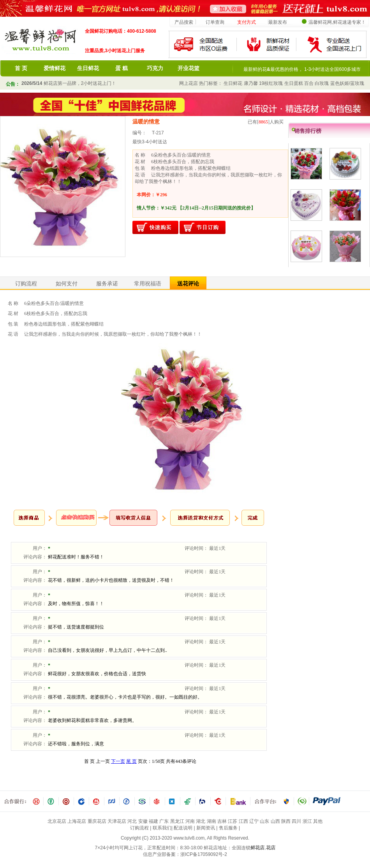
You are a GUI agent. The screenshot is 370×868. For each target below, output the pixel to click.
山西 (275, 821)
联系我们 (162, 828)
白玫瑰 (322, 83)
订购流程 (26, 283)
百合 (309, 83)
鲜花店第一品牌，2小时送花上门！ (69, 83)
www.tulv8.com (189, 838)
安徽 (143, 821)
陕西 (286, 821)
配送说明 (183, 828)
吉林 (222, 821)
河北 (132, 821)
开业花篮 (189, 68)
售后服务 (228, 828)
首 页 (21, 68)
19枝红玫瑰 (271, 83)
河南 (190, 821)
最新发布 (278, 22)
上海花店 (77, 821)
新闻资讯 (206, 828)
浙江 (307, 821)
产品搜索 (184, 22)
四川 (296, 821)
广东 (164, 821)
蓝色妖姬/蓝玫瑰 (347, 83)
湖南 (211, 821)
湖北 (201, 821)
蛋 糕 (122, 68)
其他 (318, 821)
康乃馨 (251, 83)
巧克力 (155, 68)
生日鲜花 (88, 68)
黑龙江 (177, 821)
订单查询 (215, 22)
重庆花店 (97, 821)
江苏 (233, 821)
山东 (264, 821)
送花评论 (188, 283)
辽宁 (254, 821)
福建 (153, 821)
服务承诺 (107, 283)
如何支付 (67, 283)
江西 (243, 821)
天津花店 (117, 821)
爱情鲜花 (55, 68)
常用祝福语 (148, 283)
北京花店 (57, 821)
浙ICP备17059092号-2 (204, 854)
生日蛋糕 (294, 83)
